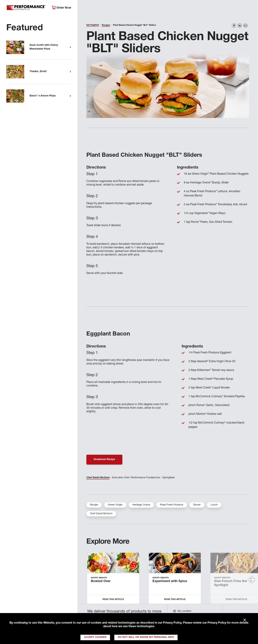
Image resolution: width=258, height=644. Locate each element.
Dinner (197, 505)
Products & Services (133, 8)
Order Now (61, 8)
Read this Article (113, 599)
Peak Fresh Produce (172, 505)
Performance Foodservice (26, 8)
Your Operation (168, 8)
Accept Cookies (95, 637)
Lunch (214, 505)
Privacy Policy (172, 623)
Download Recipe (104, 460)
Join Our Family (227, 8)
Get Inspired (197, 8)
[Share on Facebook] (234, 26)
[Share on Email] (245, 26)
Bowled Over (101, 581)
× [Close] (245, 620)
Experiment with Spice (170, 581)
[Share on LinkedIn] (240, 26)
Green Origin (115, 505)
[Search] (250, 8)
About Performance (96, 8)
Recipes (106, 25)
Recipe (94, 505)
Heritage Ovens (141, 505)
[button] (251, 580)
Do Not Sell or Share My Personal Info (146, 637)
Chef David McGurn (98, 478)
